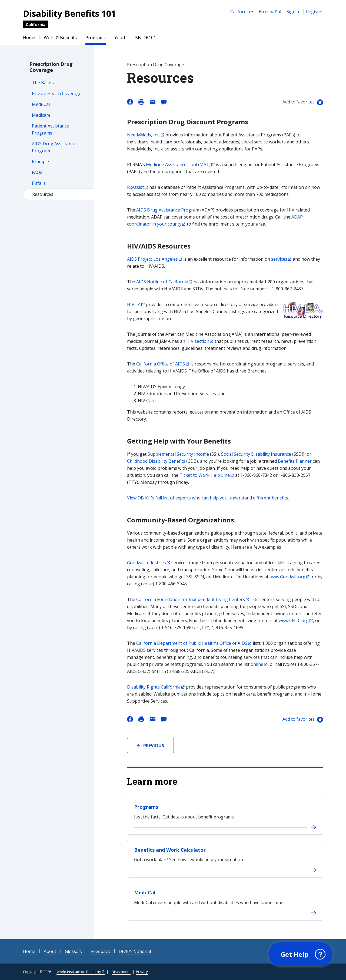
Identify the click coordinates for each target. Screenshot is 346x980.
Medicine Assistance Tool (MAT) (178, 165)
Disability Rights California (154, 687)
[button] (300, 954)
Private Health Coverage (57, 93)
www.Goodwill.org (287, 577)
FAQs (37, 172)
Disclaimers (121, 972)
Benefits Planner (295, 461)
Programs (96, 38)
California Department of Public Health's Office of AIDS (192, 643)
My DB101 (146, 38)
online (257, 664)
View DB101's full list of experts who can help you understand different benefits (208, 498)
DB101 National (135, 951)
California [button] (240, 12)
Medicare (41, 115)
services (279, 259)
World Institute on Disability (79, 972)
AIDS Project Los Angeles (152, 259)
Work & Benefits (60, 38)
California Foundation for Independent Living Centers (191, 599)
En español (270, 12)
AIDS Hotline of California (162, 282)
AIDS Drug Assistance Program (168, 210)
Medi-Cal (41, 104)
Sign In (294, 12)
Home (29, 38)
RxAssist (135, 187)
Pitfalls (39, 183)
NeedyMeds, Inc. (144, 135)
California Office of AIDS (161, 364)
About (50, 951)
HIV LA (134, 304)
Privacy (142, 972)
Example (40, 162)
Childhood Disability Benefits (156, 461)
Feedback (101, 951)
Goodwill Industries (147, 563)
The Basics (43, 83)
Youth (120, 38)
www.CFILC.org (294, 620)
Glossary (74, 951)
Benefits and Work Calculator (170, 850)
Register (315, 12)
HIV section (198, 341)
